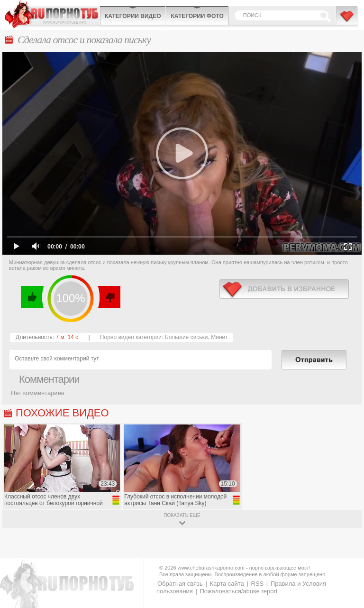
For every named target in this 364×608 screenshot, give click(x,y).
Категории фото (197, 16)
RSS (257, 584)
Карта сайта (227, 584)
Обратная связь (180, 584)
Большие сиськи (187, 337)
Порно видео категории (131, 337)
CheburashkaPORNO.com (52, 14)
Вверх (346, 574)
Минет (219, 337)
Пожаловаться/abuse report (238, 591)
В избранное (347, 20)
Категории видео (133, 16)
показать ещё (182, 515)
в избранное (284, 289)
